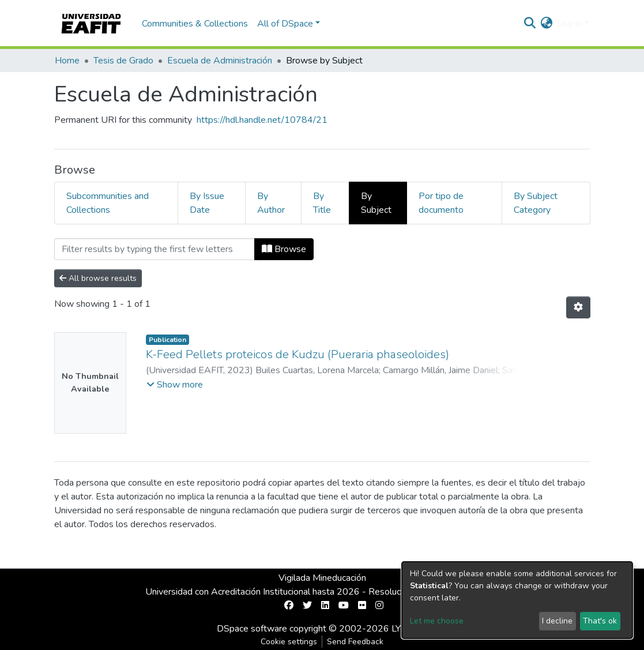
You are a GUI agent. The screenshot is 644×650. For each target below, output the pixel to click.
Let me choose (437, 621)
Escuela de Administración (220, 61)
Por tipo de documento (441, 203)
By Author (271, 203)
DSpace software (252, 629)
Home (67, 61)
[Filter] (155, 249)
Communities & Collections (195, 24)
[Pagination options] (578, 307)
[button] (546, 24)
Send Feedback (355, 642)
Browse (284, 249)
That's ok (600, 621)
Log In (569, 24)
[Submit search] (530, 24)
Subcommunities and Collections (108, 203)
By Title (322, 203)
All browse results (98, 278)
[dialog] (517, 600)
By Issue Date (207, 203)
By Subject (376, 203)
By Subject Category (536, 203)
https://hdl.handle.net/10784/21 (262, 120)
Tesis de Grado (123, 61)
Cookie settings (289, 642)
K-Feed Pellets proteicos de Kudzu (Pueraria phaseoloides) (297, 354)
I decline (557, 621)
